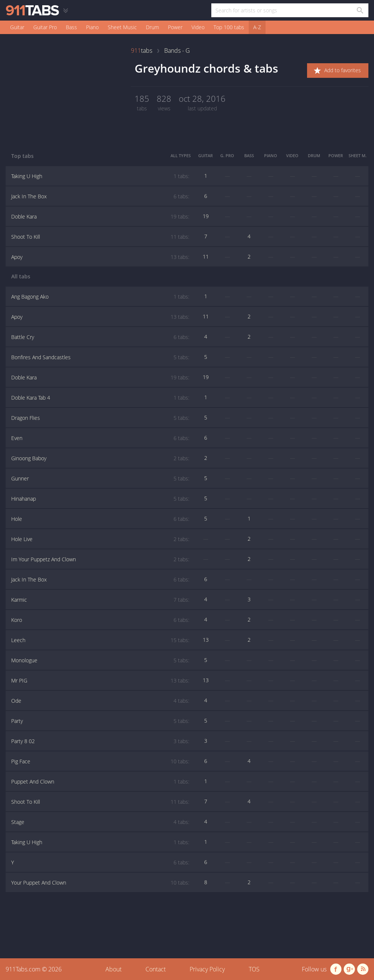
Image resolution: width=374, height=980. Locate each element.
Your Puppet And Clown (100, 883)
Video (198, 27)
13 (206, 640)
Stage (100, 822)
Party (100, 721)
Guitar (17, 27)
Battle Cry (100, 337)
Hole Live (100, 539)
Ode (100, 701)
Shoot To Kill (100, 237)
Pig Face (100, 761)
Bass (71, 27)
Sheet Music (122, 27)
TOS (254, 969)
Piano (92, 27)
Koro (100, 620)
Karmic (100, 600)
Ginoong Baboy (100, 458)
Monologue (100, 660)
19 (206, 216)
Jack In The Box (100, 196)
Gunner (100, 479)
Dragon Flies (100, 418)
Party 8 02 (100, 741)
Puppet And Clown (100, 782)
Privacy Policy (207, 969)
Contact (156, 969)
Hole (100, 519)
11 (206, 257)
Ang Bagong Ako (100, 297)
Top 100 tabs (229, 27)
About (114, 969)
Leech (100, 640)
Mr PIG (100, 681)
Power (175, 27)
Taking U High (100, 176)
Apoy (100, 257)
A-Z (257, 27)
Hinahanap (100, 499)
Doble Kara (100, 217)
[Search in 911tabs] (360, 10)
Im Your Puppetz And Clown (100, 559)
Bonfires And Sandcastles (100, 357)
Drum (152, 27)
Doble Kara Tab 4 (100, 398)
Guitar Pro (45, 27)
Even (100, 438)
